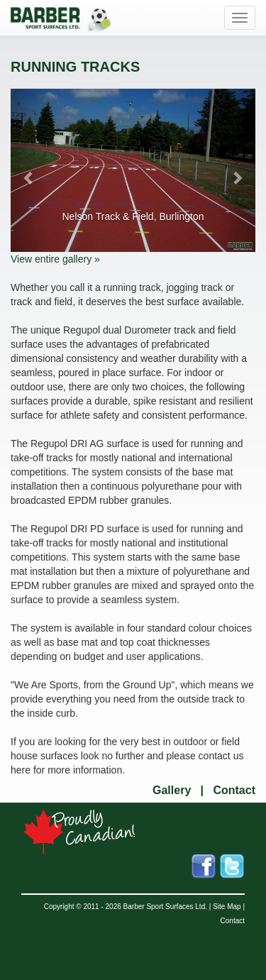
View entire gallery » (55, 259)
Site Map (227, 907)
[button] (29, 170)
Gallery (172, 790)
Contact (234, 790)
